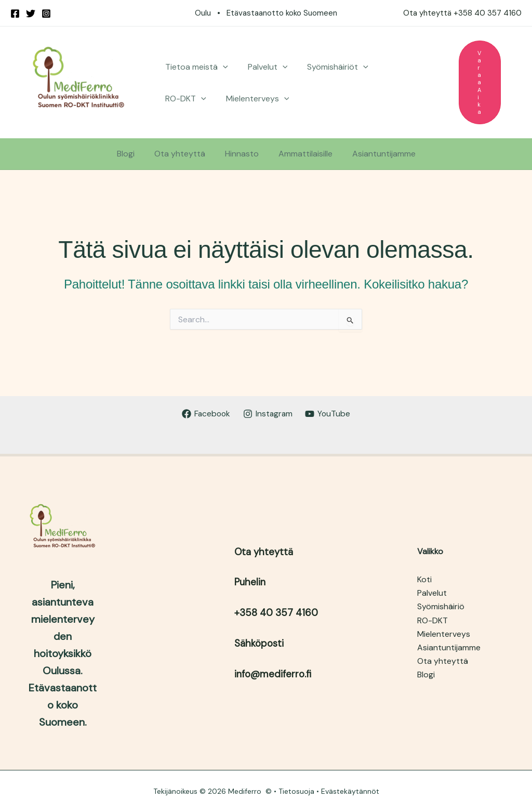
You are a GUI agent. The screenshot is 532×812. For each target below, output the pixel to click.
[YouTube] (329, 414)
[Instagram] (46, 14)
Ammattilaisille (302, 154)
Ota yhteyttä (183, 154)
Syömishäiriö (441, 606)
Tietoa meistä (195, 67)
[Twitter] (31, 14)
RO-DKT (398, 67)
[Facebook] (15, 14)
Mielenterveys (195, 99)
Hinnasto (242, 154)
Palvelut (263, 67)
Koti (424, 579)
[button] (221, 67)
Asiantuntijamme (378, 154)
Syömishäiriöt (330, 67)
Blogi (132, 154)
